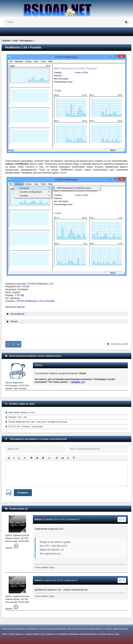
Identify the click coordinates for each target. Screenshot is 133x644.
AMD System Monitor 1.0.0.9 (22, 413)
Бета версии (17, 314)
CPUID (26, 286)
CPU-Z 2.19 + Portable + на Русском (25, 427)
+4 (13, 344)
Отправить (23, 493)
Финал (14, 321)
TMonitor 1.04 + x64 (18, 417)
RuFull (38, 519)
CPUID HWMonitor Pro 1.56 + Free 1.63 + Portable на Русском (38, 422)
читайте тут (78, 382)
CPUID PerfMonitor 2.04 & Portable (36, 301)
